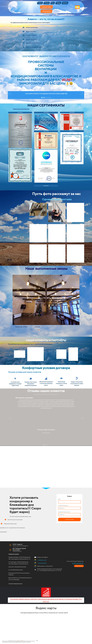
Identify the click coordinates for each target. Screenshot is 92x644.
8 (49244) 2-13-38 (42, 559)
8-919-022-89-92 (42, 562)
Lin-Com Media (19, 639)
